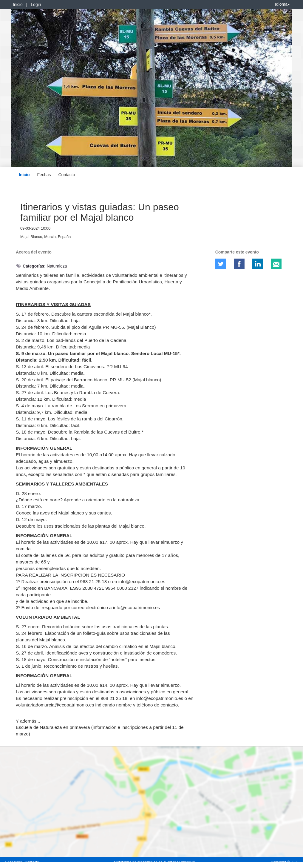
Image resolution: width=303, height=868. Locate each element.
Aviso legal (14, 862)
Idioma (282, 4)
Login (36, 4)
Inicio (18, 4)
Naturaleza (57, 266)
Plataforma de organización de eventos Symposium (155, 862)
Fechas (44, 175)
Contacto (67, 175)
